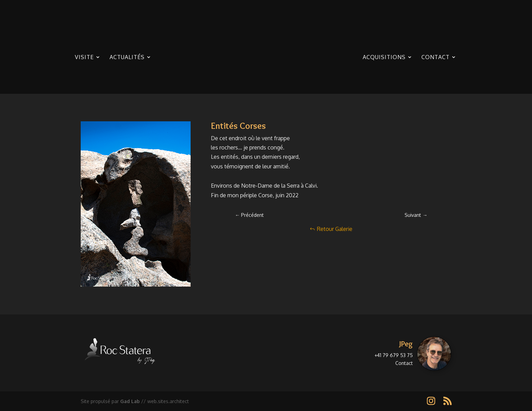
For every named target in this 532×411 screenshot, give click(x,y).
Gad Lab (130, 401)
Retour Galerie (335, 229)
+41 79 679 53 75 (394, 355)
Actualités (127, 58)
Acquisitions (384, 58)
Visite (84, 58)
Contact (435, 58)
